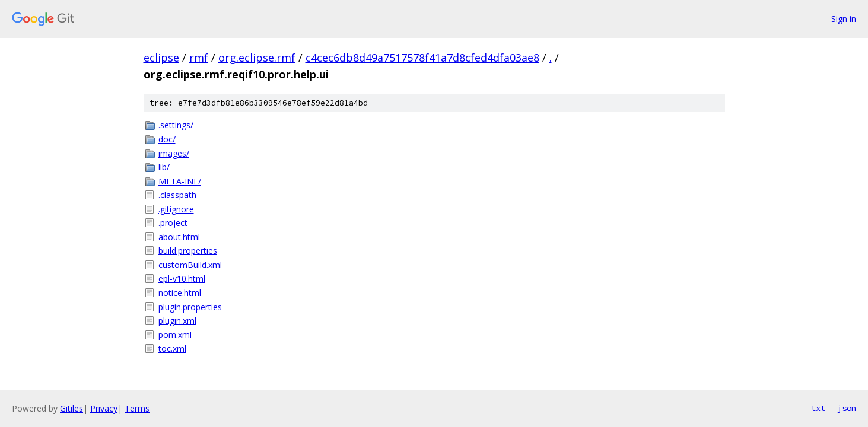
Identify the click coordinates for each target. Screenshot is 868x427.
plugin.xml (177, 321)
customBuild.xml (190, 265)
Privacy (104, 408)
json (847, 408)
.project (173, 223)
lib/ (164, 167)
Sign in (844, 19)
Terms (137, 408)
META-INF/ (180, 181)
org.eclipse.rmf (257, 58)
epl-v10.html (182, 278)
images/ (174, 153)
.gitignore (176, 209)
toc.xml (172, 348)
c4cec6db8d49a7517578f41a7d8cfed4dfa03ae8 (422, 58)
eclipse (161, 58)
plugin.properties (190, 307)
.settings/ (176, 125)
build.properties (188, 251)
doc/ (167, 139)
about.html (179, 237)
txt (818, 408)
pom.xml (175, 335)
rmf (199, 58)
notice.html (180, 293)
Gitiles (71, 408)
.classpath (177, 195)
